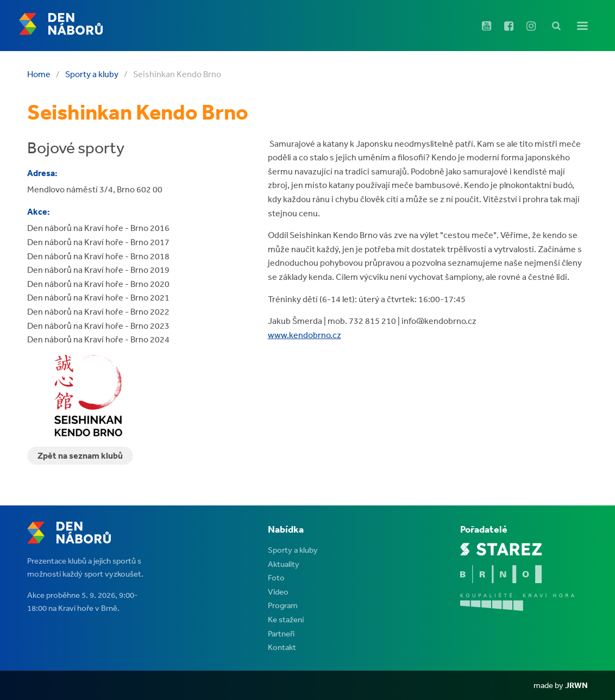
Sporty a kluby (92, 74)
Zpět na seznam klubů (80, 455)
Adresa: (42, 173)
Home (39, 74)
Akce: (39, 211)
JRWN (576, 685)
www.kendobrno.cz (305, 335)
